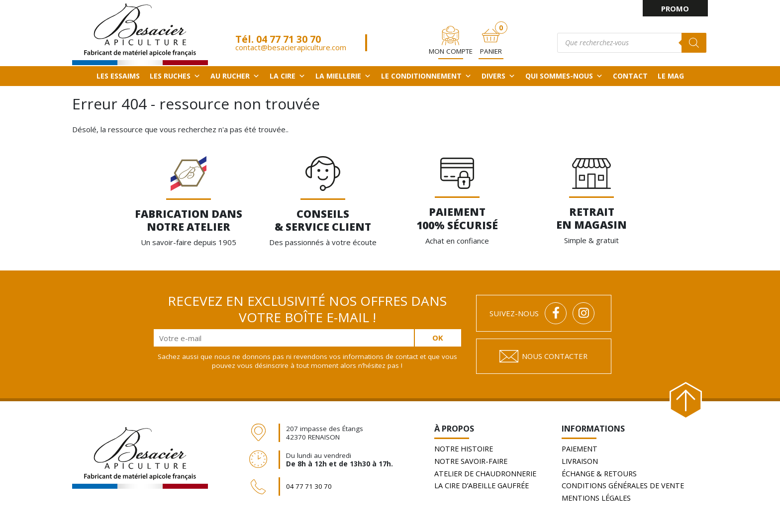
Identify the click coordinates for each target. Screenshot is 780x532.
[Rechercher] (695, 38)
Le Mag (671, 75)
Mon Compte (451, 47)
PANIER (491, 47)
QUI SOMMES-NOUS (564, 75)
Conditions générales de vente (626, 484)
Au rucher (235, 75)
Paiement (581, 448)
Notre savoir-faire (473, 460)
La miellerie (343, 75)
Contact (630, 75)
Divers (498, 75)
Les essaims (118, 75)
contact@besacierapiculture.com (289, 43)
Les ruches (175, 75)
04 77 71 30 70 (287, 35)
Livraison (581, 460)
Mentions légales (598, 496)
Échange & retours (601, 472)
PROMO (675, 8)
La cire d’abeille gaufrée (484, 484)
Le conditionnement (426, 75)
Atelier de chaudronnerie (488, 472)
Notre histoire (466, 448)
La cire (288, 75)
